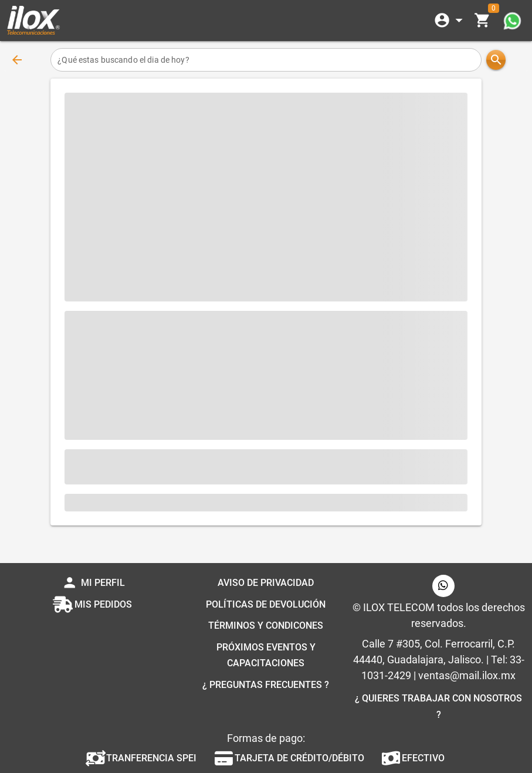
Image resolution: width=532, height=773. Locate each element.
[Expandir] (450, 21)
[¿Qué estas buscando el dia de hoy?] (266, 60)
